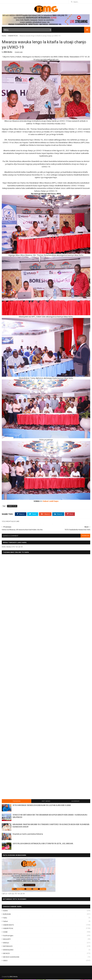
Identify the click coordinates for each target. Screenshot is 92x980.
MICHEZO (6, 954)
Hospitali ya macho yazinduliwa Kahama (28, 835)
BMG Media (14, 977)
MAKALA (6, 943)
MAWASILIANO (8, 950)
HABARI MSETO (9, 925)
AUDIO (5, 911)
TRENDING (17, 802)
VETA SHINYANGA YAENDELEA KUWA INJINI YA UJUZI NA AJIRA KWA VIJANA (42, 806)
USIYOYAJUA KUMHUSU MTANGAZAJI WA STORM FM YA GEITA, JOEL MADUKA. (43, 844)
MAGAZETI (7, 940)
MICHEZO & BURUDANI (11, 958)
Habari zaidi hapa (51, 502)
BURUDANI (7, 915)
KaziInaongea (8, 936)
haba (5, 918)
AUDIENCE (75, 802)
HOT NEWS (46, 802)
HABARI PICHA (13, 36)
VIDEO (5, 961)
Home (4, 36)
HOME (5, 932)
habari (6, 922)
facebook (85, 536)
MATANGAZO (8, 947)
